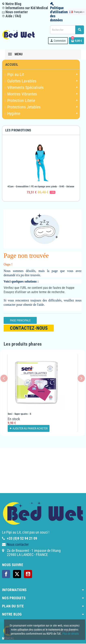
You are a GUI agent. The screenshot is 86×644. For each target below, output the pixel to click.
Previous (4, 378)
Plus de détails (70, 634)
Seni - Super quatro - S (19, 414)
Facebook (6, 574)
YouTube (28, 574)
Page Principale (20, 320)
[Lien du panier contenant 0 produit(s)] (76, 41)
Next (81, 378)
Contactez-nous (29, 328)
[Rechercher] (67, 30)
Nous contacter (15, 12)
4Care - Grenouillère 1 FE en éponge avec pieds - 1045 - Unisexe (41, 187)
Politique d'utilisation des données (59, 14)
